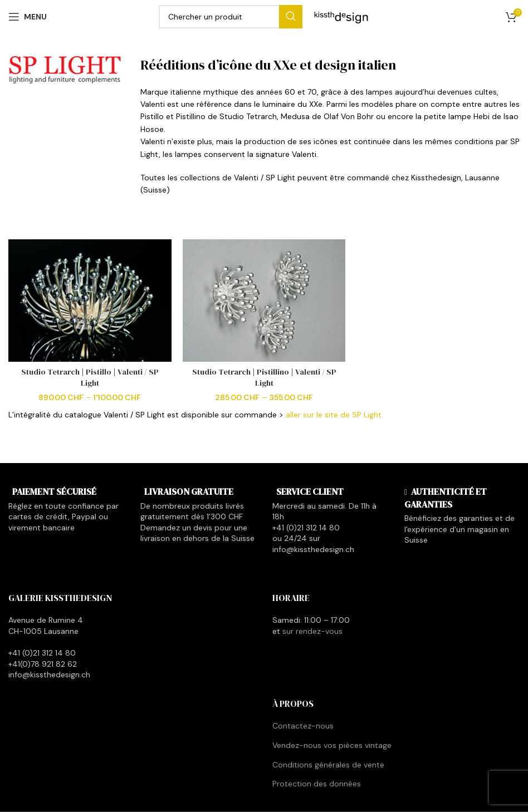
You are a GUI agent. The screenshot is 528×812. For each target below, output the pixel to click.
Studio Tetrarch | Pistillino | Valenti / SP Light (264, 377)
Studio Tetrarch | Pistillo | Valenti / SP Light (90, 377)
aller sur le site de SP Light (334, 415)
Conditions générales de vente (328, 765)
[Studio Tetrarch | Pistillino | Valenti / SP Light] (264, 301)
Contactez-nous (303, 726)
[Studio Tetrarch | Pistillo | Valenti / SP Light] (90, 301)
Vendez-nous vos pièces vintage (332, 745)
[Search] (231, 17)
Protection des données (317, 784)
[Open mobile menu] (28, 17)
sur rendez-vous (312, 631)
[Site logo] (341, 16)
